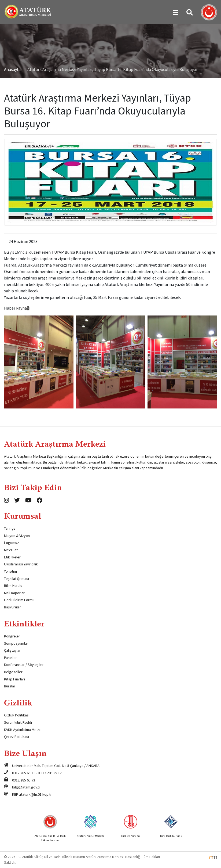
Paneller (10, 658)
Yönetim (10, 571)
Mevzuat (11, 550)
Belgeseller (13, 672)
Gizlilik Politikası (17, 715)
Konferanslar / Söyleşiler (24, 665)
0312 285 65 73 (24, 780)
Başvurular (12, 607)
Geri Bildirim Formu (19, 600)
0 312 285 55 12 (50, 773)
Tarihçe (10, 528)
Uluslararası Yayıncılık (21, 564)
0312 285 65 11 (24, 773)
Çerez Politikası (16, 737)
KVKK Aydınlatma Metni (22, 730)
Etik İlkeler (12, 557)
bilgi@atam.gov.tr (26, 787)
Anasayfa (12, 69)
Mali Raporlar (14, 593)
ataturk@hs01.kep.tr (35, 794)
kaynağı (23, 308)
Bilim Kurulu (13, 586)
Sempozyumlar (16, 643)
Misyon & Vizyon (17, 536)
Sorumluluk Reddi (18, 722)
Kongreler (12, 636)
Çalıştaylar (12, 650)
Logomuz (12, 543)
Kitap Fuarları (14, 679)
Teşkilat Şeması (16, 579)
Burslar (10, 686)
